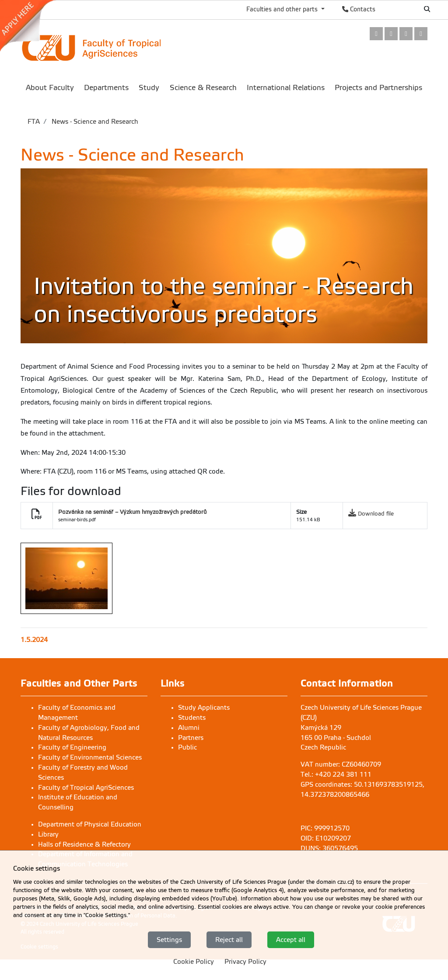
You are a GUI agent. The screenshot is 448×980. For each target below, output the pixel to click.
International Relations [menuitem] (286, 88)
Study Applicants (204, 708)
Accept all (291, 940)
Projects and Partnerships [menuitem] (378, 88)
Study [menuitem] (149, 88)
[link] (32, 26)
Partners (191, 738)
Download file (376, 514)
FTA (34, 122)
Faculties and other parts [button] (283, 9)
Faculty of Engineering (72, 747)
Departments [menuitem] (106, 88)
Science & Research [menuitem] (203, 88)
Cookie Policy (194, 962)
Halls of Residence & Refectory (84, 844)
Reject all (229, 940)
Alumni (189, 728)
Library (48, 834)
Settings (169, 940)
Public (187, 747)
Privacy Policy (245, 962)
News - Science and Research (94, 122)
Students (192, 718)
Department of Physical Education (90, 824)
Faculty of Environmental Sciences (90, 757)
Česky (398, 9)
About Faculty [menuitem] (50, 88)
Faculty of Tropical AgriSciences (86, 788)
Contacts (359, 9)
